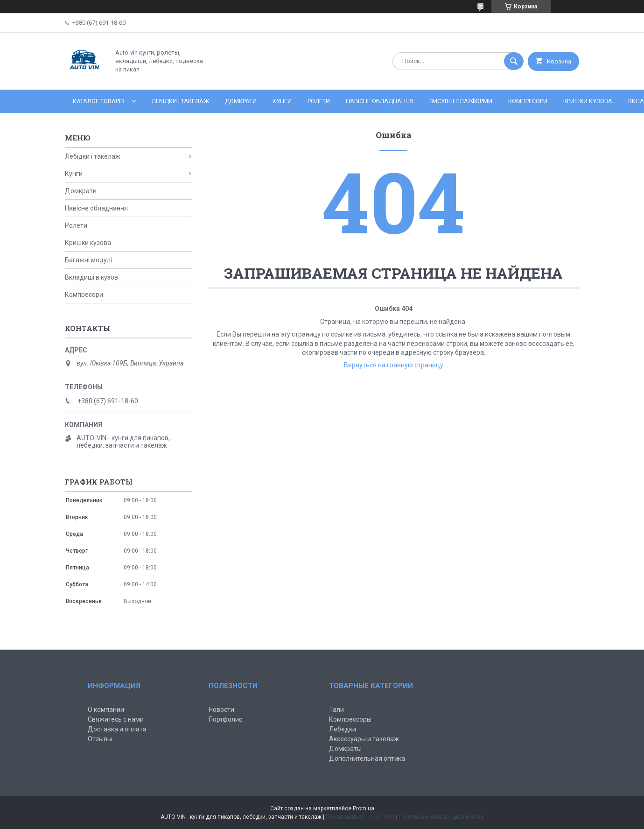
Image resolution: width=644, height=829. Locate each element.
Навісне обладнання (380, 101)
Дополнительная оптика (367, 759)
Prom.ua (364, 808)
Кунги (282, 101)
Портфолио (226, 719)
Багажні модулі (88, 260)
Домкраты (345, 749)
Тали (336, 710)
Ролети (319, 101)
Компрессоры (350, 719)
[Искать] (514, 61)
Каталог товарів (98, 101)
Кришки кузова (588, 101)
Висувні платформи (461, 101)
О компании (106, 710)
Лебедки (343, 729)
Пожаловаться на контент (360, 817)
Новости (221, 710)
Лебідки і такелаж (180, 101)
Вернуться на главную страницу (394, 365)
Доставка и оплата (117, 729)
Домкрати (241, 101)
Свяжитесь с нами (116, 719)
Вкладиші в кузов (91, 277)
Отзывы (100, 739)
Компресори (528, 101)
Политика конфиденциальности (441, 817)
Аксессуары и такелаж (364, 739)
